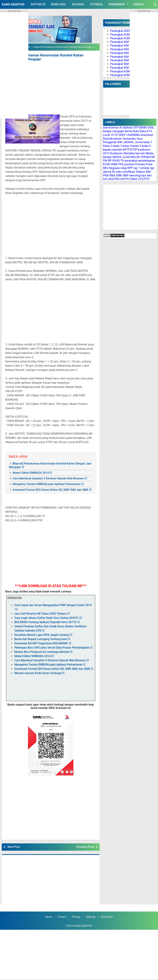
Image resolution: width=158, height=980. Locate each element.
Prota (149, 164)
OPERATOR (148, 157)
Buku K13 (146, 131)
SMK (119, 175)
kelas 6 (146, 146)
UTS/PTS (144, 179)
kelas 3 (117, 146)
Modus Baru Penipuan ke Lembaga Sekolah (42, 652)
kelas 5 (137, 146)
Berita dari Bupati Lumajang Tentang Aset (41, 639)
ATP (136, 127)
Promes (140, 164)
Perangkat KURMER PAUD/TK (129, 38)
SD (114, 172)
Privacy (76, 917)
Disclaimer (107, 917)
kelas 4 (127, 146)
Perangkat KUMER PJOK (125, 75)
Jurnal (139, 142)
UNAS (133, 179)
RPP (130, 168)
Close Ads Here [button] (14, 11)
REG (106, 168)
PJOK (107, 164)
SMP (126, 175)
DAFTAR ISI (38, 4)
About (48, 917)
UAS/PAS (114, 179)
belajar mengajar (114, 131)
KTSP (134, 150)
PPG (121, 164)
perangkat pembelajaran (140, 161)
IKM (120, 142)
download (147, 135)
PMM (114, 164)
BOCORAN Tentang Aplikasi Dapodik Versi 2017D (45, 622)
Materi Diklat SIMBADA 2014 (31, 473)
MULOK (135, 157)
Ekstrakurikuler (112, 139)
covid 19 (108, 135)
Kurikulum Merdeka (122, 153)
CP (116, 135)
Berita (129, 131)
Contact (62, 917)
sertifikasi (129, 172)
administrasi (111, 127)
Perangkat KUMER (122, 35)
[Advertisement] (51, 88)
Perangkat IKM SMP (123, 64)
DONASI (139, 4)
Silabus (140, 172)
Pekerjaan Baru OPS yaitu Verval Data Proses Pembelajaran (52, 648)
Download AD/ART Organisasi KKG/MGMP (41, 643)
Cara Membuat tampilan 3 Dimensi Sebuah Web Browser (48, 478)
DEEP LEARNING (129, 135)
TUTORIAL (96, 4)
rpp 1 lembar (141, 168)
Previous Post (85, 847)
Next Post (14, 847)
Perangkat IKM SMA (123, 68)
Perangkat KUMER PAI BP (126, 71)
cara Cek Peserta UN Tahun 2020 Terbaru (40, 614)
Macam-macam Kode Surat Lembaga (38, 673)
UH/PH (125, 179)
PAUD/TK (118, 161)
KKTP (126, 150)
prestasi (129, 164)
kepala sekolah (113, 150)
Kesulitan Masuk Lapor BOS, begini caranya (42, 635)
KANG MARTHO (13, 4)
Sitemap (91, 917)
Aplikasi (128, 127)
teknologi (135, 175)
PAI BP (107, 161)
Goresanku (129, 139)
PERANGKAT (119, 4)
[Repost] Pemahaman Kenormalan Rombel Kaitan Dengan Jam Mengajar (44, 57)
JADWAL (129, 142)
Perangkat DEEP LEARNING (127, 31)
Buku (136, 131)
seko (119, 172)
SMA (112, 175)
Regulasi (115, 168)
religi (124, 168)
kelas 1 (148, 142)
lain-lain (140, 153)
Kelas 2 (108, 146)
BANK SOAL (59, 4)
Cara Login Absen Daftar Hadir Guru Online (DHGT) (46, 618)
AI (121, 127)
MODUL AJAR (121, 157)
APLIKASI (78, 4)
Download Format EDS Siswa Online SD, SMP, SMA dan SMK (50, 490)
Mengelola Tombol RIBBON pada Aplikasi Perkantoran (47, 484)
